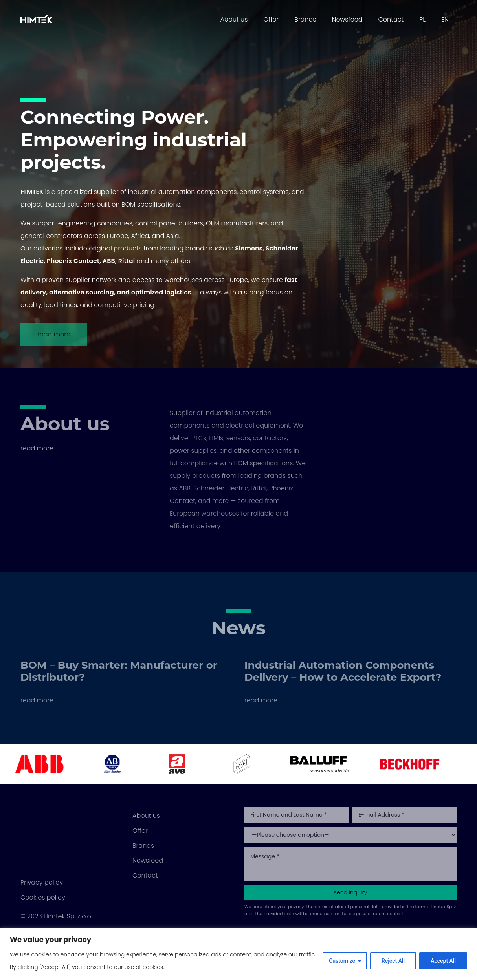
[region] (238, 954)
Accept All (443, 961)
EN (445, 19)
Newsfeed (347, 19)
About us (234, 19)
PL (422, 19)
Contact (391, 19)
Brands (305, 19)
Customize (342, 961)
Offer (271, 19)
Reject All (393, 961)
